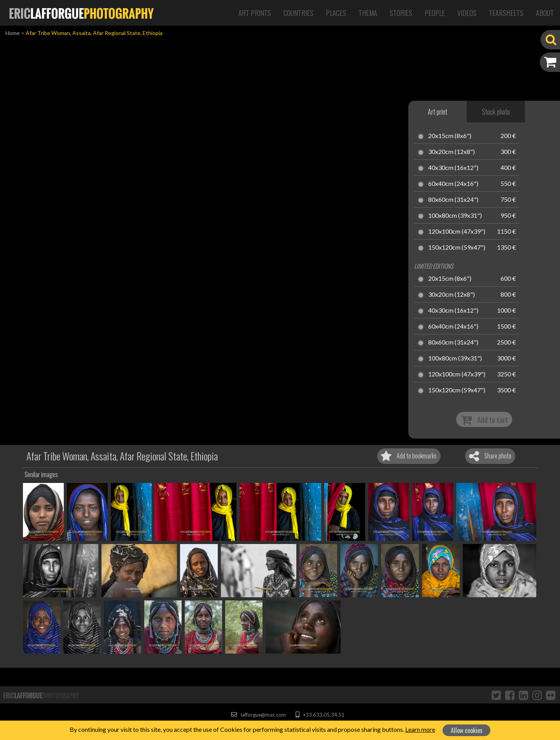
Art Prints (255, 13)
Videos (467, 13)
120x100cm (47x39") (457, 232)
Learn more (420, 729)
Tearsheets (506, 13)
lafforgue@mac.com (258, 715)
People (435, 13)
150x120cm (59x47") (457, 248)
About (545, 13)
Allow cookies (467, 730)
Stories (401, 13)
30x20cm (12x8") (451, 152)
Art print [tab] (437, 112)
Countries (298, 13)
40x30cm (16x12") (453, 168)
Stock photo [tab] (496, 112)
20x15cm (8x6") (450, 136)
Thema (368, 13)
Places (336, 13)
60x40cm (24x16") (453, 184)
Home (13, 33)
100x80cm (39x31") (455, 216)
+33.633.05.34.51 (320, 715)
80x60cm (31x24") (453, 200)
